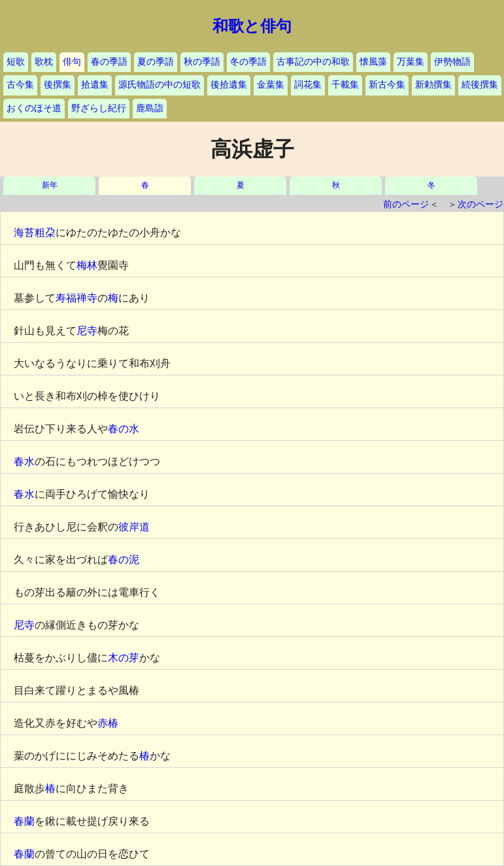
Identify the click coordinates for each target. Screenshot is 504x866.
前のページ (406, 204)
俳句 (72, 62)
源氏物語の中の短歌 (160, 85)
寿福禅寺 (76, 298)
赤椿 (108, 723)
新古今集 (387, 85)
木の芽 (124, 658)
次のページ (480, 204)
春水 (24, 461)
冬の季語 (248, 62)
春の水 (124, 429)
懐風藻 (373, 62)
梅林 (87, 265)
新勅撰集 (433, 85)
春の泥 (124, 560)
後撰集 (58, 85)
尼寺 (87, 331)
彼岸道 (134, 527)
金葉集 (271, 85)
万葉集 (411, 62)
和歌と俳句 (252, 26)
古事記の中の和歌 (313, 62)
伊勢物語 (452, 62)
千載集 (345, 85)
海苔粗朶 (35, 233)
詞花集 (308, 85)
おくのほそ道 (34, 108)
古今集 (20, 85)
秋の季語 (202, 62)
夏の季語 (156, 62)
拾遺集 (95, 85)
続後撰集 (480, 85)
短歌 (16, 62)
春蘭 (24, 821)
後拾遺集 (229, 85)
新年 (50, 185)
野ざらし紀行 (99, 108)
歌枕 (44, 62)
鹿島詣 (150, 108)
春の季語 (109, 62)
